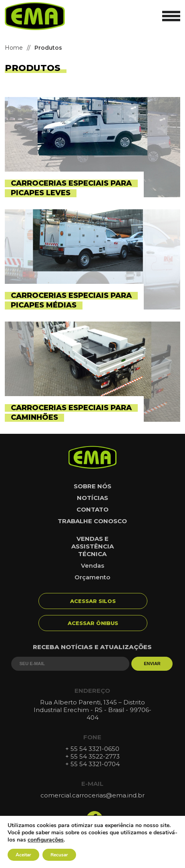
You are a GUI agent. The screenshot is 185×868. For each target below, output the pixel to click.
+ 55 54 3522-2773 (92, 756)
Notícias (92, 498)
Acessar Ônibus (93, 623)
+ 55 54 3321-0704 (92, 764)
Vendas (92, 566)
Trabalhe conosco (92, 521)
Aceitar (23, 855)
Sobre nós (92, 486)
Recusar (59, 855)
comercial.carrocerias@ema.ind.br (92, 795)
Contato (92, 509)
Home (14, 48)
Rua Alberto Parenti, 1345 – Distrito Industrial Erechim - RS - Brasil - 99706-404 (92, 710)
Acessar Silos (93, 601)
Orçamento (92, 577)
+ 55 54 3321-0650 (92, 749)
